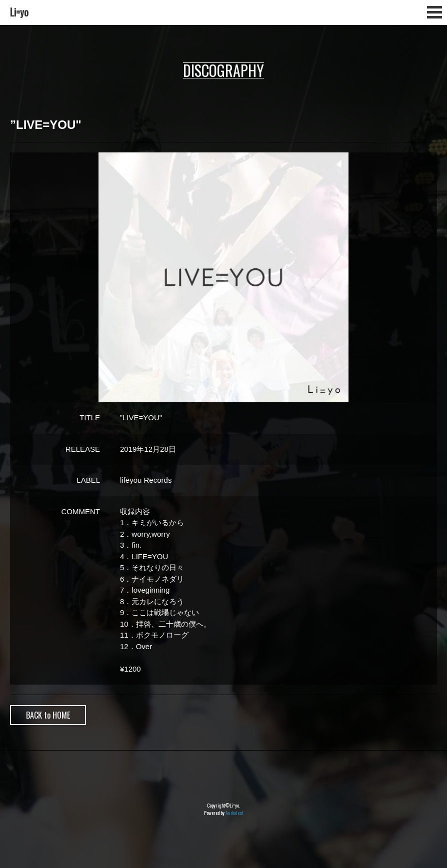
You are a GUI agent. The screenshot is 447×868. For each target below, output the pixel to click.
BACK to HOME (48, 715)
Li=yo (19, 12)
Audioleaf (234, 813)
